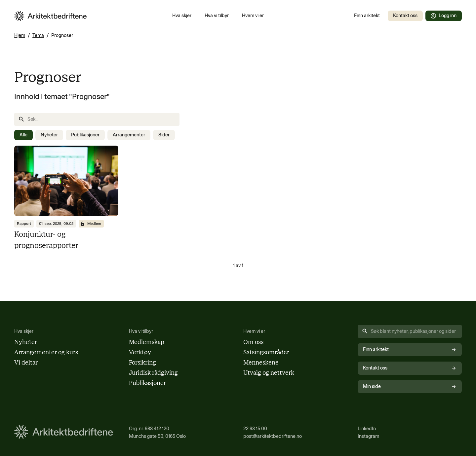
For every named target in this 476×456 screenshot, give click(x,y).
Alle (23, 135)
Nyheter (49, 135)
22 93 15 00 (255, 429)
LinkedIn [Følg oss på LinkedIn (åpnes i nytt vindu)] (367, 429)
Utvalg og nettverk (269, 373)
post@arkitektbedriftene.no (273, 436)
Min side (410, 386)
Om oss (253, 342)
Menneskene (261, 363)
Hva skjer (182, 16)
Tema (38, 35)
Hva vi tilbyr (217, 16)
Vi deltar (26, 363)
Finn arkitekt (367, 16)
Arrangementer (129, 135)
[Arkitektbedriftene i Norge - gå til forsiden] (51, 16)
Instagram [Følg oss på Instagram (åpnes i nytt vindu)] (368, 436)
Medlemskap (147, 342)
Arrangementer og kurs (46, 352)
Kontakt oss (405, 16)
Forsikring (142, 363)
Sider (164, 135)
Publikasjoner (85, 135)
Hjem (20, 35)
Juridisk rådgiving (153, 373)
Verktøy (140, 352)
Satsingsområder (266, 352)
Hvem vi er (253, 16)
